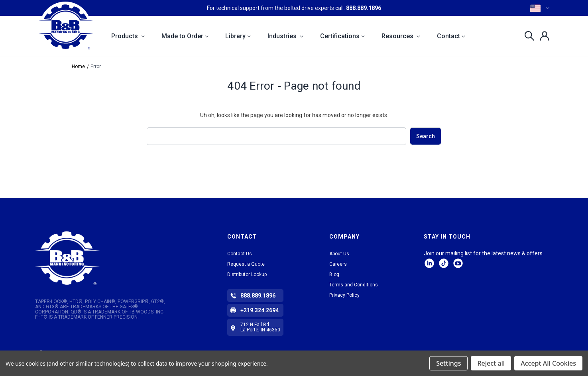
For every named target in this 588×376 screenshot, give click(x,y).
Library (238, 36)
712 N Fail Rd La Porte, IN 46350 (260, 327)
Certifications (342, 36)
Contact (451, 36)
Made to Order (185, 36)
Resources (401, 36)
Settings (448, 363)
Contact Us (240, 254)
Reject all (491, 363)
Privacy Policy (344, 295)
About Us (339, 254)
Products (128, 36)
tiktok (444, 263)
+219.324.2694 (260, 310)
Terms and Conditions (354, 285)
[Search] (527, 36)
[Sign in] (542, 36)
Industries (285, 36)
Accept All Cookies (548, 363)
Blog (334, 274)
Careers (338, 264)
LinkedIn (429, 263)
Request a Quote (246, 264)
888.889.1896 (364, 8)
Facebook (458, 263)
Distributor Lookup (247, 274)
